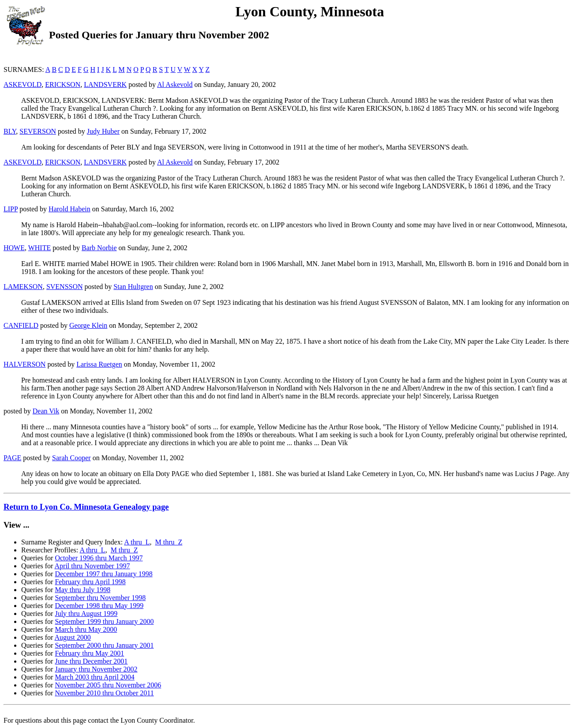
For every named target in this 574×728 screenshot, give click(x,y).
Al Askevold (175, 84)
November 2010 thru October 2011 (104, 693)
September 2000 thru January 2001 (104, 645)
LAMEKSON (23, 287)
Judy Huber (103, 131)
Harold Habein (69, 209)
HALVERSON (24, 364)
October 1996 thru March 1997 (99, 558)
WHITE (40, 248)
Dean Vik (46, 411)
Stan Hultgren (133, 287)
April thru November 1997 (92, 566)
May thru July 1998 (83, 590)
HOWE (14, 248)
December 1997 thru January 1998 (103, 574)
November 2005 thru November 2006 (108, 685)
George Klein (88, 325)
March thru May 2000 (86, 629)
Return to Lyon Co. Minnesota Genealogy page (86, 507)
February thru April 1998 (90, 582)
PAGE (12, 458)
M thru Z (169, 542)
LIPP (11, 209)
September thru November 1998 (100, 598)
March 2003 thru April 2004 (94, 677)
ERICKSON (63, 84)
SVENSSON (65, 287)
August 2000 (73, 637)
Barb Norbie (99, 248)
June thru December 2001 (91, 661)
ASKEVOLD (23, 84)
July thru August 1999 (86, 614)
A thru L (137, 542)
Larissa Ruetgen (99, 364)
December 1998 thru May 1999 (99, 606)
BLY (10, 131)
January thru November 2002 (96, 669)
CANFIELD (21, 325)
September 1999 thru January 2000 (104, 621)
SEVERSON (38, 131)
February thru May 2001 (89, 653)
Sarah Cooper (71, 458)
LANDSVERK (105, 84)
